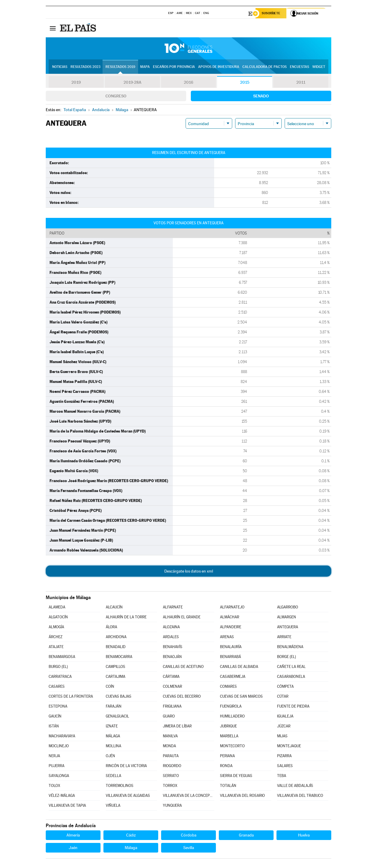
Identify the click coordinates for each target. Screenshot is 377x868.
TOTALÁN (228, 786)
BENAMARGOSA (62, 657)
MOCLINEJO (59, 747)
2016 (188, 83)
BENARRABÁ (230, 657)
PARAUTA (171, 756)
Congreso (116, 97)
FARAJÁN (114, 707)
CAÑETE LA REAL (291, 667)
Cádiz (131, 836)
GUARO (169, 717)
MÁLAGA (113, 737)
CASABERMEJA (233, 677)
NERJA (54, 756)
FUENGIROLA (231, 707)
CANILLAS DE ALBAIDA (239, 667)
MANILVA (170, 737)
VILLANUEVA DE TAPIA (67, 806)
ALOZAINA (171, 628)
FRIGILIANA (172, 707)
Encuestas (300, 67)
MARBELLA (229, 737)
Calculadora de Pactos (265, 67)
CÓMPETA (285, 687)
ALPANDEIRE (231, 628)
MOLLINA (113, 747)
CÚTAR (283, 697)
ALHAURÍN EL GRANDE (182, 618)
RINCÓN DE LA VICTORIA (126, 766)
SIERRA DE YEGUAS (236, 776)
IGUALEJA (285, 717)
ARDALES (171, 637)
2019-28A (132, 83)
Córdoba (189, 836)
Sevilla (189, 848)
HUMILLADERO (232, 717)
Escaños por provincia (174, 67)
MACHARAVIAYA (62, 737)
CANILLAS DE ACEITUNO (183, 667)
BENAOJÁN (172, 657)
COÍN (110, 687)
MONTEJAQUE (289, 747)
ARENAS (227, 637)
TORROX (170, 786)
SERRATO (171, 776)
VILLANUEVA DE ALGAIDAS (128, 796)
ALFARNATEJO (232, 608)
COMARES (228, 687)
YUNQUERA (172, 806)
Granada (246, 836)
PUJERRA (57, 766)
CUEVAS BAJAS (119, 697)
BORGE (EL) (287, 657)
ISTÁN (54, 727)
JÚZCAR (284, 727)
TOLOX (54, 786)
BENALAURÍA (231, 647)
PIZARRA (284, 756)
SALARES (285, 766)
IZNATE (112, 727)
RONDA (226, 766)
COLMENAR (172, 687)
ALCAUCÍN (114, 608)
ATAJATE (56, 647)
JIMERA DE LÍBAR (177, 727)
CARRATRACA (60, 677)
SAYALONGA (59, 776)
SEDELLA (113, 776)
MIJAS (282, 737)
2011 (301, 83)
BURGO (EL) (58, 667)
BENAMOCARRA (119, 657)
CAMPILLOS (116, 667)
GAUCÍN (55, 717)
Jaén (73, 848)
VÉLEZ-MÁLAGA (62, 796)
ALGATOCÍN (58, 618)
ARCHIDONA (116, 637)
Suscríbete (272, 14)
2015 (245, 83)
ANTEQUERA (288, 628)
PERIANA (227, 756)
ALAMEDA (57, 608)
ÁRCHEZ (56, 637)
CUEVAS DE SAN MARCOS (241, 697)
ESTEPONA (58, 707)
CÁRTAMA (171, 677)
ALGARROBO (288, 608)
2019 (76, 83)
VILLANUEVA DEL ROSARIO (242, 796)
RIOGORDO (172, 766)
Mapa (145, 67)
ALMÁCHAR (230, 618)
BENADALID (116, 647)
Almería (73, 836)
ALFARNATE (173, 608)
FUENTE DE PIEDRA (293, 707)
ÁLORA (111, 628)
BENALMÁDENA (290, 647)
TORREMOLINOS (120, 786)
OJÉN (110, 756)
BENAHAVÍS (173, 647)
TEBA (282, 776)
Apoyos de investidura (219, 67)
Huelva (304, 836)
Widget (319, 67)
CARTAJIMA (116, 677)
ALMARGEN (287, 618)
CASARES (57, 687)
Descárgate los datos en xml (189, 572)
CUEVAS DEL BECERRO (182, 697)
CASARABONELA (291, 677)
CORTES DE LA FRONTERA (71, 697)
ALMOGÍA (56, 628)
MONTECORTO (232, 747)
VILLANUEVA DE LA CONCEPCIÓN (188, 796)
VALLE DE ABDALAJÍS (295, 786)
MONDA (169, 747)
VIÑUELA (113, 806)
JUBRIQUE (228, 727)
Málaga (131, 848)
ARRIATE (284, 637)
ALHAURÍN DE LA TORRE (126, 618)
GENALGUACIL (117, 717)
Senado (261, 97)
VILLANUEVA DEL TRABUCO (300, 796)
